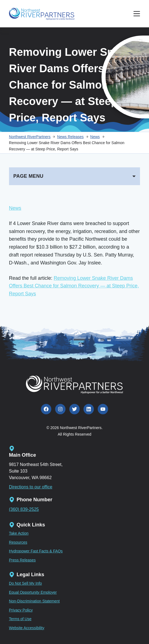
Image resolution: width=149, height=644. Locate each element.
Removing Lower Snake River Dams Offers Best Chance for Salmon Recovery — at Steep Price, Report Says (74, 286)
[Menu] (137, 14)
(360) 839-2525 (24, 509)
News (15, 208)
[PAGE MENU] (74, 176)
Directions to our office (31, 487)
